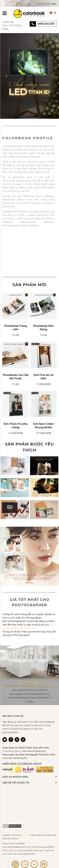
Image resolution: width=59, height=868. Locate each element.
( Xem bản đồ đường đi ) (34, 751)
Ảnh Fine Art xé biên (44, 377)
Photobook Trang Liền (16, 328)
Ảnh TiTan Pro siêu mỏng (16, 426)
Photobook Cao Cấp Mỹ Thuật (16, 377)
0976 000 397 (46, 24)
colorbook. (25, 835)
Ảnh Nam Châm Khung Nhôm (43, 426)
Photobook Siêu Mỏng (44, 328)
